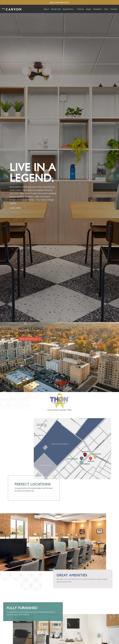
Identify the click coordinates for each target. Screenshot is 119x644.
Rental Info (56, 9)
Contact (114, 9)
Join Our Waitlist (60, 2)
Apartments (69, 9)
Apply (89, 9)
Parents (81, 9)
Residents (98, 9)
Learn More (17, 208)
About (46, 9)
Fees (106, 9)
